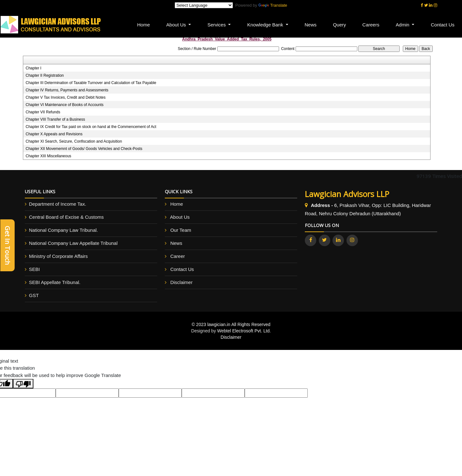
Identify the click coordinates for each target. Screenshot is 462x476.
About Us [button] (178, 25)
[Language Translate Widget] (204, 5)
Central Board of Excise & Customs (66, 217)
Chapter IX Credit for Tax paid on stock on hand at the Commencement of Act (91, 127)
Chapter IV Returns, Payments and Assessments (67, 90)
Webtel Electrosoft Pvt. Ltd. (244, 331)
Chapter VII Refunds (43, 112)
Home (144, 25)
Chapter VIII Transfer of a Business (55, 119)
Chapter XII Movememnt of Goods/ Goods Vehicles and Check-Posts (84, 149)
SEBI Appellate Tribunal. (55, 282)
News (311, 25)
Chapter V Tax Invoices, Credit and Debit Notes (65, 97)
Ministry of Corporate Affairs (58, 256)
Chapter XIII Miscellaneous (48, 156)
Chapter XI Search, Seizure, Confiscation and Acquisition (74, 141)
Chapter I (33, 68)
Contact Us (182, 269)
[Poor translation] (23, 384)
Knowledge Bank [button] (266, 25)
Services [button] (218, 25)
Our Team (181, 230)
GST (34, 295)
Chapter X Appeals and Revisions (54, 134)
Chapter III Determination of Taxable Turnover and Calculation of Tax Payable (91, 83)
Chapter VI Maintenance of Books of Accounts (64, 105)
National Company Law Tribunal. (63, 230)
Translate (273, 5)
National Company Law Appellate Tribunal (73, 243)
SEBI (34, 269)
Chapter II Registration (45, 75)
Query (340, 25)
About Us (180, 217)
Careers (371, 25)
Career (178, 256)
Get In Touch (7, 245)
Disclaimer (181, 282)
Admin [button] (403, 25)
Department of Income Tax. (58, 204)
